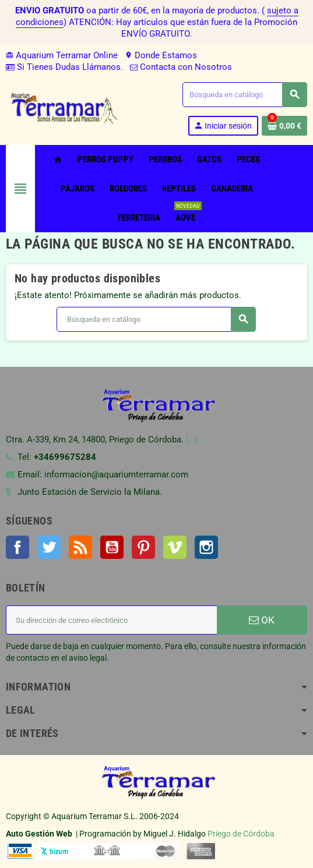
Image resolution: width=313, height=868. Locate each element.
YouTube (112, 547)
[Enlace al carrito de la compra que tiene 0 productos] (284, 126)
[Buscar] (245, 95)
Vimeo (175, 547)
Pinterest (143, 547)
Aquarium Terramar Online (62, 55)
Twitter (49, 547)
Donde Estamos (161, 55)
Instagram (206, 547)
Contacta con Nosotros (181, 67)
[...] (192, 440)
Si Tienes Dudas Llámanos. (64, 67)
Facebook (17, 547)
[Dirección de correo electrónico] (111, 620)
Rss (80, 547)
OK (262, 620)
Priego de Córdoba (241, 834)
